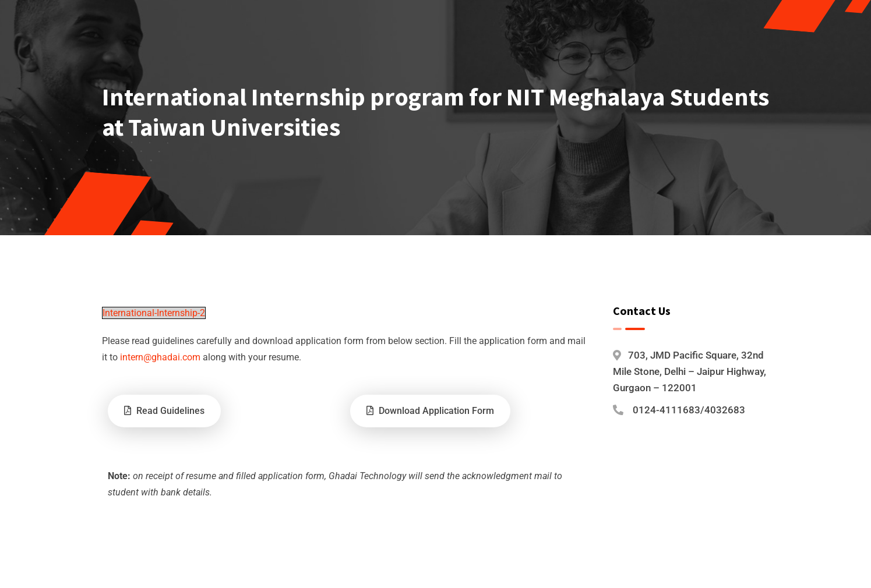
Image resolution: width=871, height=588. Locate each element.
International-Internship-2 (154, 313)
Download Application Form (430, 411)
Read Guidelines (164, 411)
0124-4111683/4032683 (689, 410)
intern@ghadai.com (160, 357)
